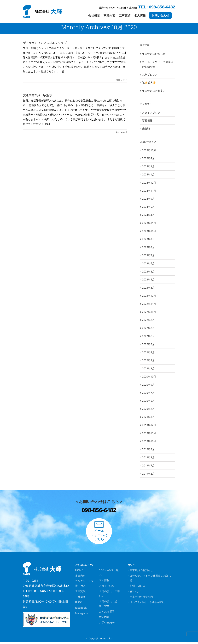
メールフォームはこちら (99, 531)
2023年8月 (148, 247)
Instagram (82, 613)
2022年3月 (148, 360)
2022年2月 (148, 368)
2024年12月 (149, 183)
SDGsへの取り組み (109, 573)
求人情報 (104, 580)
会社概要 (80, 597)
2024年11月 (149, 191)
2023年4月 (148, 279)
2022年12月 (149, 296)
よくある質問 (107, 612)
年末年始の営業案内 (154, 91)
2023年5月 (148, 272)
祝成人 (149, 83)
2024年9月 (148, 199)
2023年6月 (148, 263)
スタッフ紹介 (107, 586)
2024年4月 (148, 215)
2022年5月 (148, 344)
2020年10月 (149, 377)
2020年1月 (148, 417)
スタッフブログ (151, 112)
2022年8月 (148, 320)
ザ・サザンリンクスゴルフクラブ (45, 43)
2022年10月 (149, 312)
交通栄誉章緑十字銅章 (37, 95)
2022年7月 (148, 328)
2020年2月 (148, 409)
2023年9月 (148, 239)
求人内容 (104, 617)
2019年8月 (148, 457)
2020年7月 (148, 393)
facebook (81, 608)
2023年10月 (149, 231)
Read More (121, 80)
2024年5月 (148, 207)
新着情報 (147, 120)
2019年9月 (148, 449)
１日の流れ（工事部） (109, 594)
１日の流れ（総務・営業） (108, 604)
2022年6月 (148, 336)
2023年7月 (148, 255)
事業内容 (80, 576)
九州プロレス (150, 75)
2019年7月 (148, 465)
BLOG (79, 602)
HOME (79, 570)
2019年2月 (148, 474)
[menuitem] (94, 15)
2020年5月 (148, 401)
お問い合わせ (107, 623)
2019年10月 (149, 441)
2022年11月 (149, 304)
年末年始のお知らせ (154, 54)
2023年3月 (148, 288)
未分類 (146, 129)
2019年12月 (149, 425)
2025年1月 (148, 174)
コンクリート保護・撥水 (84, 583)
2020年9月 (148, 385)
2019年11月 (149, 433)
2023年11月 (149, 223)
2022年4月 (148, 352)
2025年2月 (148, 166)
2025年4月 (148, 158)
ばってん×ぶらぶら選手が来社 (147, 602)
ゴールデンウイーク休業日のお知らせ (150, 578)
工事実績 (80, 591)
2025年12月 (149, 150)
